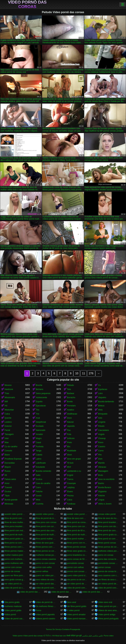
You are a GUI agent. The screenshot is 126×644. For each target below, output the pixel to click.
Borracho (71, 397)
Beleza (101, 406)
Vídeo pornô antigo (107, 615)
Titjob (7, 496)
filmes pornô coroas (107, 543)
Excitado (40, 426)
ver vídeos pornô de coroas (108, 584)
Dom (100, 459)
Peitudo (71, 385)
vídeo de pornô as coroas (15, 588)
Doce (69, 418)
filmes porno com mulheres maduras (77, 543)
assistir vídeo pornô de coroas (46, 514)
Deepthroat (41, 422)
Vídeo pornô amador (76, 615)
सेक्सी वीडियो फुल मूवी (74, 636)
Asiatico (71, 410)
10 (77, 373)
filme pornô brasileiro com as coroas (108, 522)
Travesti (8, 487)
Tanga (39, 451)
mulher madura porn (14, 555)
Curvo (101, 451)
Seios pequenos (43, 393)
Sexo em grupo (74, 459)
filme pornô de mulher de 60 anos (46, 535)
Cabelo (39, 455)
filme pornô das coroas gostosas (46, 531)
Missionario (10, 397)
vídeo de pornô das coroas (30, 592)
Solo (100, 418)
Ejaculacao (41, 406)
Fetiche (39, 492)
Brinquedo (103, 414)
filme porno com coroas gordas (77, 526)
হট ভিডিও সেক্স (49, 636)
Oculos (8, 492)
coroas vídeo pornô (107, 514)
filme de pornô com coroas (15, 518)
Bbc (69, 447)
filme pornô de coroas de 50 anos (108, 531)
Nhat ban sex (61, 636)
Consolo (8, 451)
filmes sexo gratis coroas (77, 551)
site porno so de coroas (77, 580)
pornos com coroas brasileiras (77, 571)
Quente (8, 418)
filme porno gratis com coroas (108, 535)
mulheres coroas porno (46, 555)
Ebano (70, 492)
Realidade (72, 451)
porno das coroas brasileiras (108, 559)
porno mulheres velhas (15, 563)
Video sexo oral (105, 602)
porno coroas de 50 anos (77, 559)
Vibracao (102, 467)
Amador (39, 434)
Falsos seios (10, 479)
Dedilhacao (72, 414)
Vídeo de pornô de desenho (46, 602)
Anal (38, 418)
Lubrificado (41, 463)
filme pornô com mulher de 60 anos (15, 531)
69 (6, 475)
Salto (38, 475)
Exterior (8, 426)
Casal (38, 442)
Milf (6, 402)
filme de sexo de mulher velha (108, 518)
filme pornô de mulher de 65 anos (77, 535)
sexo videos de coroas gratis (46, 580)
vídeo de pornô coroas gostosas (108, 588)
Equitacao (103, 389)
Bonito (70, 402)
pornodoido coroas (75, 563)
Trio (38, 414)
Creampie (71, 483)
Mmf (69, 467)
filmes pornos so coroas (46, 551)
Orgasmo (102, 492)
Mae (7, 442)
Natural (70, 422)
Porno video (109, 636)
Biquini (8, 467)
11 (84, 373)
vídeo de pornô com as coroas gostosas (77, 588)
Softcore (71, 438)
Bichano (39, 389)
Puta (69, 434)
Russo (8, 471)
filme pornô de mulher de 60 (15, 535)
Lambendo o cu (74, 471)
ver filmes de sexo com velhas (108, 580)
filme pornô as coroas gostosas (77, 522)
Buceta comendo (43, 471)
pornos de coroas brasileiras (108, 571)
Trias (7, 393)
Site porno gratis (12, 602)
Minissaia (9, 504)
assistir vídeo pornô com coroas (15, 514)
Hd (6, 406)
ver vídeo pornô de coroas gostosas (77, 584)
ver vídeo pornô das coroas (46, 584)
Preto (69, 442)
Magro (39, 438)
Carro (38, 487)
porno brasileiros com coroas (77, 555)
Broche (39, 385)
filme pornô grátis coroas (15, 539)
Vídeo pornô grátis (13, 610)
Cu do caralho (11, 447)
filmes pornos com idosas (15, 547)
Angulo (101, 434)
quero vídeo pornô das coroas (77, 576)
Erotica (39, 479)
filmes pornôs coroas (76, 547)
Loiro (100, 393)
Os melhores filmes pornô (46, 606)
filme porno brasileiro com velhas (15, 526)
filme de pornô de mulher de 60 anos (46, 518)
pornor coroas (104, 567)
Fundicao (71, 504)
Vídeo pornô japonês (45, 615)
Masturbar (9, 410)
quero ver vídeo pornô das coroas (46, 576)
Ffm (100, 455)
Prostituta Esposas (13, 459)
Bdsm (7, 455)
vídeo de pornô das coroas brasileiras (62, 592)
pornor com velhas (75, 567)
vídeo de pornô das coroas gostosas (93, 592)
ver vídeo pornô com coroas (15, 584)
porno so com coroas (45, 563)
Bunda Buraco (105, 487)
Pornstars (71, 406)
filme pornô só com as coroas (108, 539)
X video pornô (73, 610)
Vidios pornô (10, 615)
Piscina (70, 496)
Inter (7, 438)
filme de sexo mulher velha (15, 522)
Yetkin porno (18, 636)
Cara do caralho (43, 483)
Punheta (40, 447)
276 (91, 373)
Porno (39, 610)
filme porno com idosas (108, 526)
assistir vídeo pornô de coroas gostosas (77, 514)
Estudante (40, 467)
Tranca (70, 479)
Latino (39, 459)
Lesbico (8, 422)
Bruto (101, 475)
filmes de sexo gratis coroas (46, 543)
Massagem (103, 471)
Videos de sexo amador (108, 610)
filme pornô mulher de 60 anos (77, 539)
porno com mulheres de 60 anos (15, 559)
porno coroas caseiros (46, 559)
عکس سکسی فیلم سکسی (93, 636)
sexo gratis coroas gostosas (15, 580)
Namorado (41, 430)
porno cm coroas (106, 555)
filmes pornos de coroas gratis (108, 547)
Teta (69, 389)
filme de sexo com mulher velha (77, 518)
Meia (100, 410)
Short (69, 455)
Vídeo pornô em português (108, 606)
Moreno (8, 385)
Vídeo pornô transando (77, 619)
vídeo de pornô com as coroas (46, 588)
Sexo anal (72, 602)
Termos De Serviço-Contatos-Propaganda (63, 629)
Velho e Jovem (105, 504)
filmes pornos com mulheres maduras (46, 547)
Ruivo (101, 442)
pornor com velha (44, 567)
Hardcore (9, 389)
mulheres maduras (13, 606)
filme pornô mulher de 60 (46, 539)
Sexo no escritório (106, 479)
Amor (7, 483)
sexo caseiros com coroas (108, 576)
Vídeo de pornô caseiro (15, 619)
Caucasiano (103, 430)
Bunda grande (11, 500)
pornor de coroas (12, 571)
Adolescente (41, 397)
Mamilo (101, 463)
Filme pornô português (108, 619)
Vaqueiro (102, 397)
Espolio (39, 402)
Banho (101, 483)
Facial (7, 430)
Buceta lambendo (106, 402)
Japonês (71, 426)
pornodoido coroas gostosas (108, 563)
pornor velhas (42, 571)
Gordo (39, 496)
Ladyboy (71, 487)
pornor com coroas (13, 567)
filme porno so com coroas (15, 543)
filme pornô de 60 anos (77, 531)
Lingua (101, 500)
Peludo (101, 426)
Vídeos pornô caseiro (45, 619)
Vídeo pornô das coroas (27, 4)
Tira (38, 410)
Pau (69, 430)
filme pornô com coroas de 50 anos (46, 526)
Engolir (70, 475)
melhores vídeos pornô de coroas (108, 551)
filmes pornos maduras (15, 551)
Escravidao (10, 463)
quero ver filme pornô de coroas (15, 576)
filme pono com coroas (46, 522)
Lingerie (102, 422)
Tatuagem (9, 434)
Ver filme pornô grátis (77, 606)
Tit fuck (70, 463)
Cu (99, 385)
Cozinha (40, 504)
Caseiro (102, 447)
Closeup (102, 438)
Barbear (71, 393)
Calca (7, 414)
